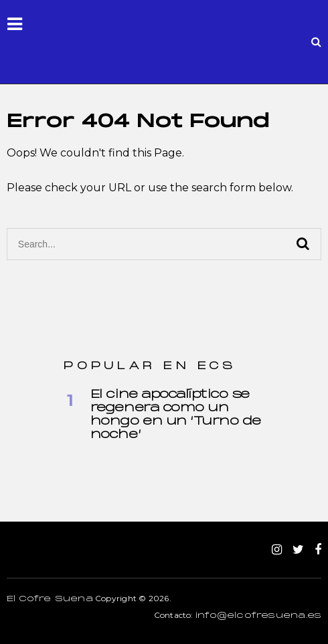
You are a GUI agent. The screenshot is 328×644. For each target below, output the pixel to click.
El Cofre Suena (50, 599)
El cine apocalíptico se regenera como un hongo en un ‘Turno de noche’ (176, 415)
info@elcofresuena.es (258, 616)
